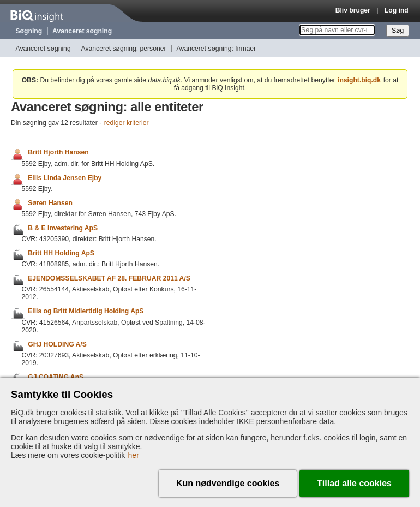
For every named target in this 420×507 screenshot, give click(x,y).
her (134, 455)
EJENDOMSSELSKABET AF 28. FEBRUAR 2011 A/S (109, 278)
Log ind (397, 10)
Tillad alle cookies (354, 483)
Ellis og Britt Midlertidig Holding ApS (86, 312)
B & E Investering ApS (63, 228)
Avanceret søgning (82, 31)
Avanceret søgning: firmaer (216, 49)
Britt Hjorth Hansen (58, 153)
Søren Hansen (50, 203)
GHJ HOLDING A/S (57, 344)
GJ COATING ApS (56, 377)
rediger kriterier (127, 123)
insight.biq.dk (359, 80)
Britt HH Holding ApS (61, 253)
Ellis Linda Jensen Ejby (65, 178)
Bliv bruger (353, 10)
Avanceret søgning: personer (124, 49)
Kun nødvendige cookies (228, 483)
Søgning (29, 31)
